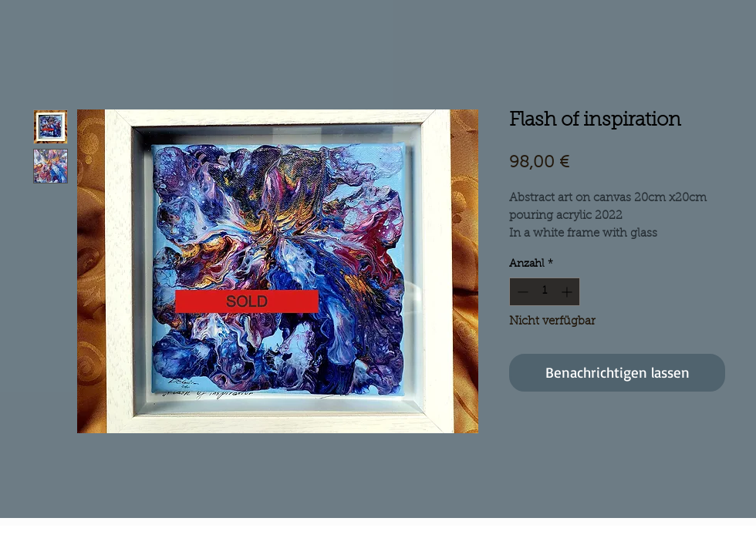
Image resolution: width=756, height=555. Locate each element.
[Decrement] (521, 292)
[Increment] (568, 292)
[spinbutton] (545, 292)
